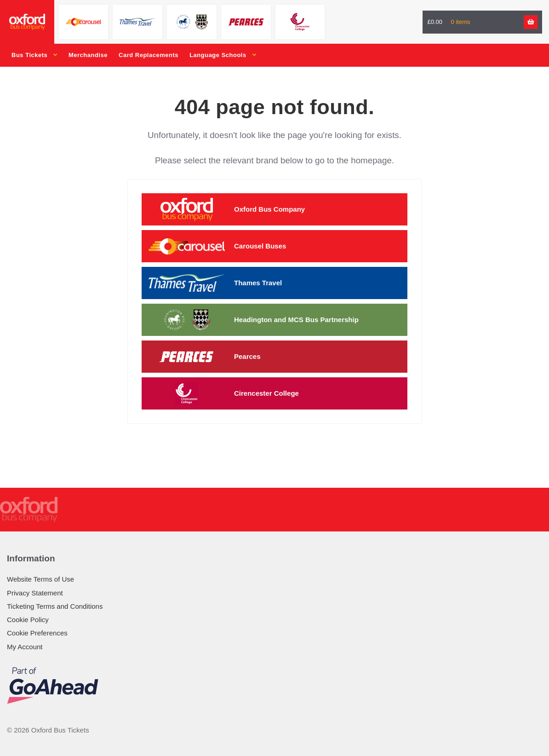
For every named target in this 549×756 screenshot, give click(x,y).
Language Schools (218, 55)
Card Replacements (149, 55)
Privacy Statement (35, 593)
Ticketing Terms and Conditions (55, 606)
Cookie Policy (28, 620)
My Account (25, 647)
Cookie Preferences (37, 633)
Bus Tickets (29, 55)
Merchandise (88, 55)
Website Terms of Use (40, 579)
